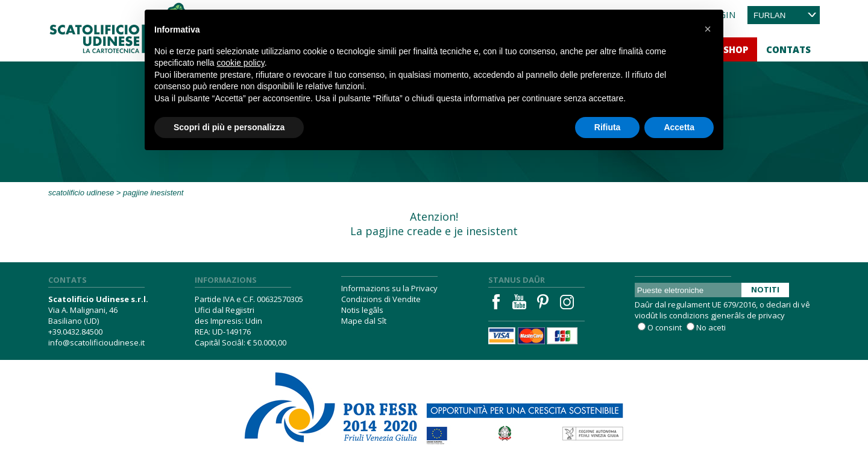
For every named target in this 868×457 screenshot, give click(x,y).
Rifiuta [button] (608, 127)
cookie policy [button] (241, 63)
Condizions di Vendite (381, 299)
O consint (665, 327)
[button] (708, 29)
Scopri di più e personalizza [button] (229, 127)
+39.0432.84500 (75, 332)
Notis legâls (362, 310)
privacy (772, 315)
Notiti (765, 289)
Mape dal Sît (364, 321)
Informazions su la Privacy (389, 288)
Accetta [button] (679, 127)
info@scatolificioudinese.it (96, 342)
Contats (788, 49)
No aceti (711, 327)
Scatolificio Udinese (81, 193)
